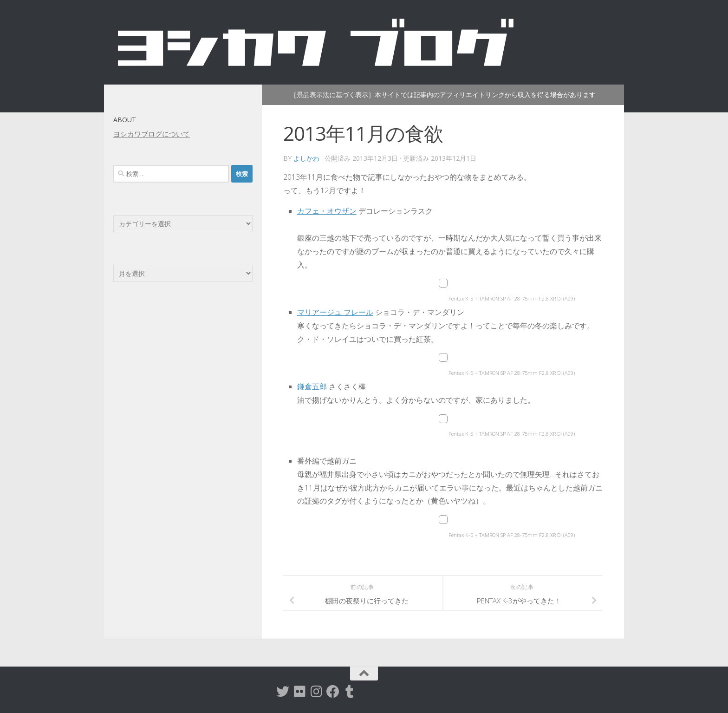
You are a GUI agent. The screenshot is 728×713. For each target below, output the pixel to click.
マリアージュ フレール (335, 312)
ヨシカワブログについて (152, 134)
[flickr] (299, 692)
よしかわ (306, 158)
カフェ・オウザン (327, 211)
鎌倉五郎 (312, 386)
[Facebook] (333, 692)
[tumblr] (350, 692)
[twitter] (283, 692)
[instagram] (316, 692)
